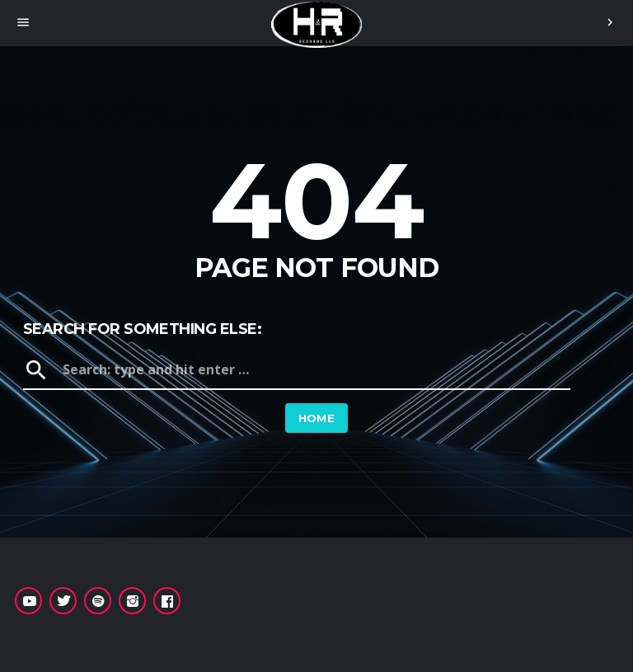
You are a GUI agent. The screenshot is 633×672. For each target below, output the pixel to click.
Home (317, 418)
